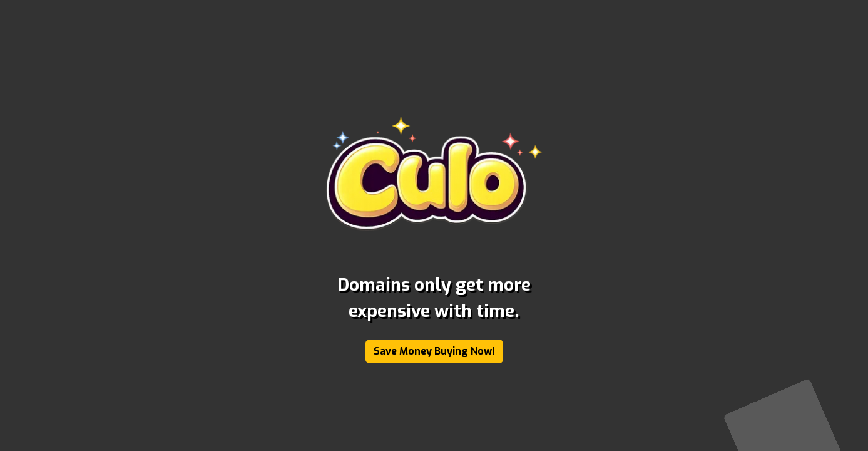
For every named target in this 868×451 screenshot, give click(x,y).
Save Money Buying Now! (434, 351)
